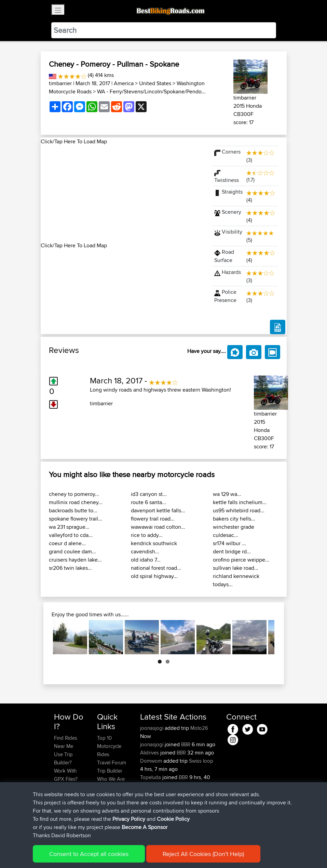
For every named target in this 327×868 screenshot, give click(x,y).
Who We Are (111, 779)
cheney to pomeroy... (74, 494)
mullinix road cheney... (76, 502)
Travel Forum (112, 762)
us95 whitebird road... (239, 510)
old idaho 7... (146, 560)
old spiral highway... (154, 576)
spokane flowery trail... (76, 519)
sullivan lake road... (236, 568)
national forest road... (156, 568)
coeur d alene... (67, 543)
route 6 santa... (148, 502)
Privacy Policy (146, 853)
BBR (186, 744)
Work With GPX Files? (66, 775)
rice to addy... (147, 535)
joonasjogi (152, 728)
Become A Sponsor (65, 808)
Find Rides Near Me (66, 742)
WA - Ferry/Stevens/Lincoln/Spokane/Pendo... (151, 91)
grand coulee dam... (72, 551)
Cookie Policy (180, 853)
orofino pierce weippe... (241, 560)
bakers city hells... (234, 519)
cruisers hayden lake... (75, 560)
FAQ (59, 820)
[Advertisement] (123, 194)
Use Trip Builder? (63, 758)
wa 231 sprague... (69, 527)
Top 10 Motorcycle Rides (109, 746)
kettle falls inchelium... (240, 502)
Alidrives (150, 753)
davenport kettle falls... (158, 510)
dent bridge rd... (232, 551)
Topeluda (151, 777)
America (124, 83)
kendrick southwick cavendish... (154, 547)
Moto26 (199, 728)
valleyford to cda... (71, 535)
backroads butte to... (73, 510)
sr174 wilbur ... (229, 543)
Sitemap (118, 853)
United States (155, 83)
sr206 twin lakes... (70, 568)
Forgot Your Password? (67, 791)
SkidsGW (151, 794)
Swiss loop (201, 761)
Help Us (106, 795)
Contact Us (109, 787)
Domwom (152, 761)
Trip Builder (110, 771)
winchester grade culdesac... (234, 531)
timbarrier (60, 83)
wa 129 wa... (227, 494)
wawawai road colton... (158, 527)
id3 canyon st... (149, 494)
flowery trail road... (153, 519)
